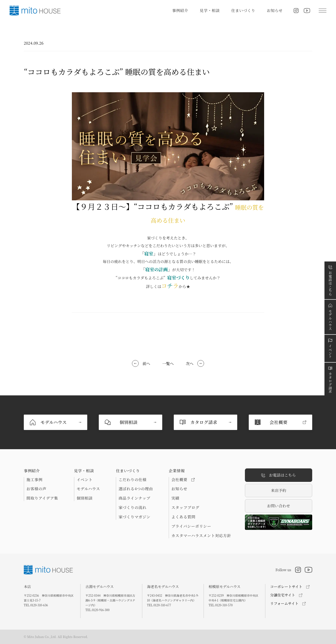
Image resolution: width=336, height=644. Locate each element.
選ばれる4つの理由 (136, 489)
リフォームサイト (284, 603)
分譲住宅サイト (283, 595)
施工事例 (34, 480)
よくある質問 (183, 517)
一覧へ (168, 364)
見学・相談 (210, 10)
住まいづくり (243, 10)
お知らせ (275, 10)
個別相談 (85, 498)
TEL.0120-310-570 (221, 605)
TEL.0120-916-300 (97, 610)
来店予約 (279, 490)
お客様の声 (36, 489)
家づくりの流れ (132, 508)
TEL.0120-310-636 (36, 605)
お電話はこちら (279, 475)
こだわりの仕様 (132, 480)
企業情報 (177, 471)
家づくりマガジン (134, 517)
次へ (190, 364)
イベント (85, 480)
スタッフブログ (185, 508)
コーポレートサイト (286, 586)
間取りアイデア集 (42, 498)
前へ (146, 364)
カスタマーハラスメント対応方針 (201, 536)
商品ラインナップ (134, 498)
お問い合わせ (279, 506)
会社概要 (183, 480)
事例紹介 (180, 10)
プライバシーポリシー (191, 526)
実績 (175, 498)
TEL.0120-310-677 (159, 605)
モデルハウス (88, 489)
